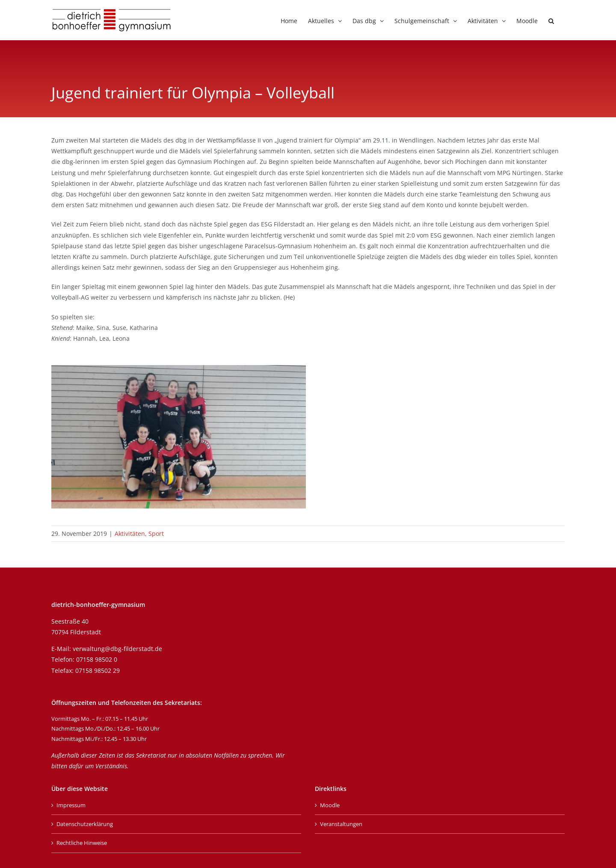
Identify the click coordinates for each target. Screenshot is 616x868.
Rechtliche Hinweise (82, 843)
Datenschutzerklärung (85, 824)
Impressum (71, 805)
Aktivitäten (130, 534)
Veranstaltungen (341, 824)
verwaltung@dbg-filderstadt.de (117, 649)
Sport (156, 534)
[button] (551, 20)
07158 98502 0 (97, 659)
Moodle (330, 805)
